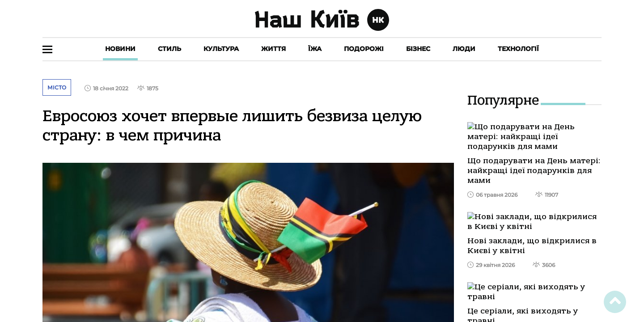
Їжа (315, 49)
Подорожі (364, 49)
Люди (464, 49)
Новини (120, 49)
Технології (518, 49)
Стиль (169, 49)
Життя (273, 49)
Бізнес (418, 49)
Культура (221, 49)
